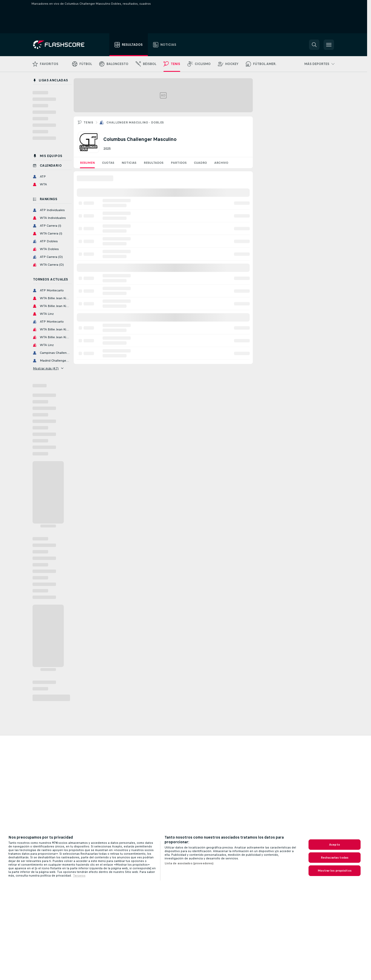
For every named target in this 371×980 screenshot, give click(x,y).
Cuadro (200, 163)
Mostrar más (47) (48, 368)
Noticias (129, 163)
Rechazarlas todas (335, 858)
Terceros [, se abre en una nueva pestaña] (79, 876)
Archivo (221, 163)
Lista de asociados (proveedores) (189, 863)
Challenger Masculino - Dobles (135, 122)
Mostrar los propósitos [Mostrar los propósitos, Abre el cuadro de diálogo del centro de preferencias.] (335, 871)
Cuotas (108, 163)
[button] (314, 45)
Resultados (154, 163)
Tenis (88, 122)
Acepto (335, 845)
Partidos (179, 163)
